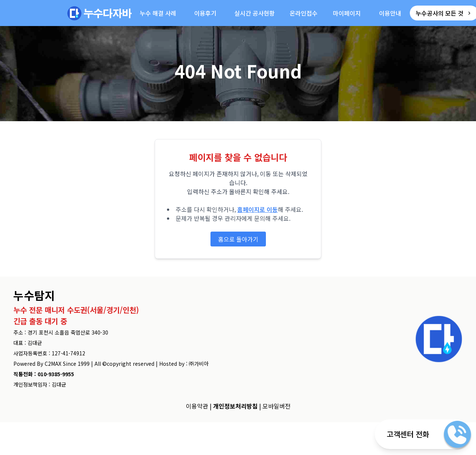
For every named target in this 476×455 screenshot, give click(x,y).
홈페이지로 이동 (258, 209)
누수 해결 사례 (158, 13)
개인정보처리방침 (235, 406)
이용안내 (390, 13)
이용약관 (197, 406)
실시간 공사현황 (255, 13)
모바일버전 (276, 406)
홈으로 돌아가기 (238, 239)
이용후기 (205, 13)
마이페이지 (347, 13)
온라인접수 (304, 13)
